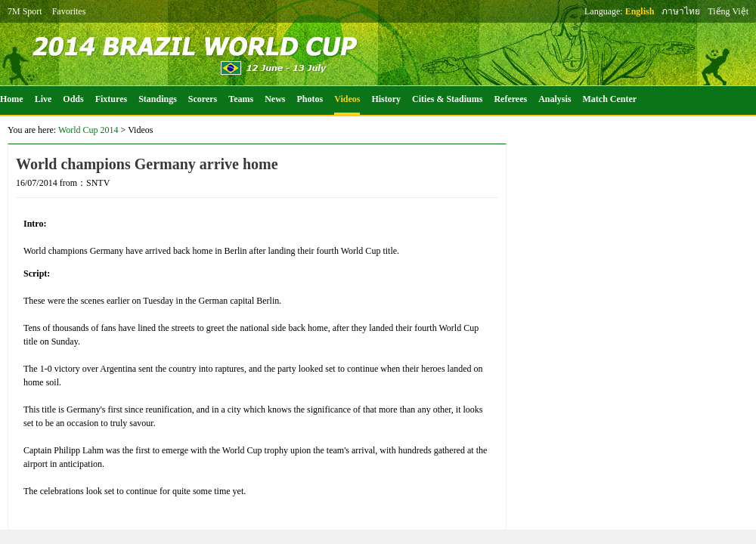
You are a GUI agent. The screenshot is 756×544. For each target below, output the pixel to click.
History (386, 99)
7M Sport (25, 11)
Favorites (69, 11)
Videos (347, 99)
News (275, 99)
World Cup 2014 (88, 130)
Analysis (555, 99)
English (640, 11)
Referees (510, 99)
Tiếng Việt (728, 11)
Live (43, 99)
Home (12, 99)
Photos (310, 99)
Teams (241, 99)
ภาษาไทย (681, 11)
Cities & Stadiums (447, 99)
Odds (73, 99)
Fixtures (111, 99)
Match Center (610, 99)
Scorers (203, 99)
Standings (158, 99)
